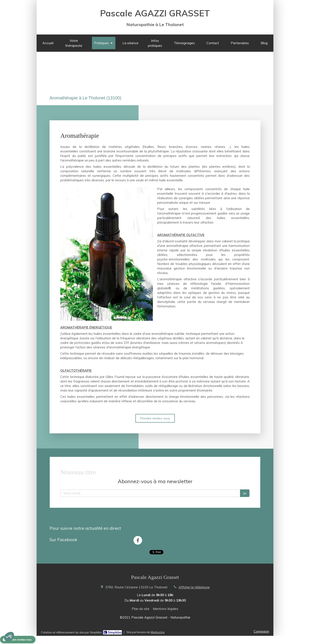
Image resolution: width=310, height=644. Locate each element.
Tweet (156, 552)
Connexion (261, 631)
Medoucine (157, 632)
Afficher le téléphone (194, 587)
